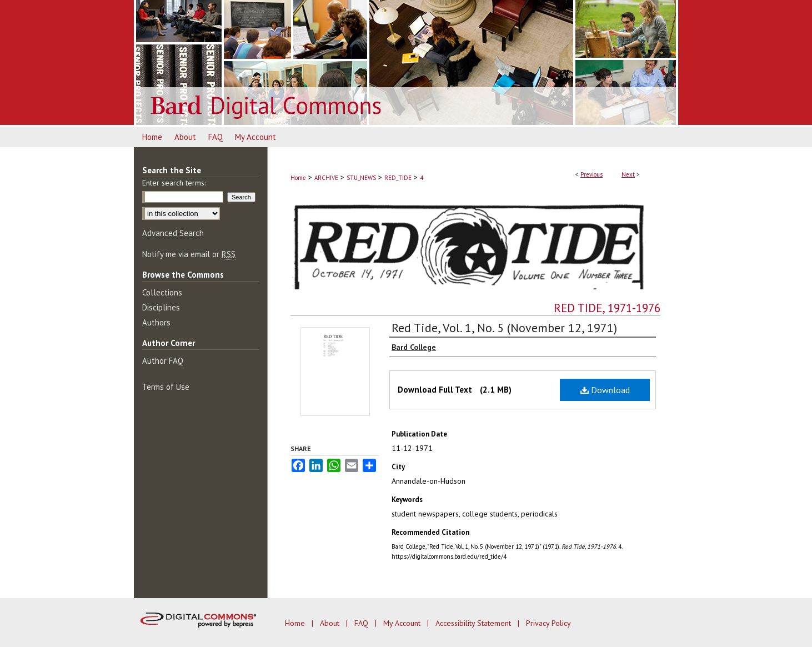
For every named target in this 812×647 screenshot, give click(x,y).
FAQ (362, 623)
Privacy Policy (548, 623)
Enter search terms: (174, 183)
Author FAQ (163, 361)
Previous (592, 174)
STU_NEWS (361, 178)
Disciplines (161, 307)
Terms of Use (166, 387)
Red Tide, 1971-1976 (607, 308)
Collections (162, 292)
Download (605, 390)
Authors (156, 322)
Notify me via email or (189, 254)
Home (298, 178)
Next (628, 174)
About (331, 623)
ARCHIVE (326, 178)
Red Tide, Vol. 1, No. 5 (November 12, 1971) (504, 328)
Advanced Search (173, 233)
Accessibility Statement (474, 623)
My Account (403, 623)
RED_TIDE (398, 178)
